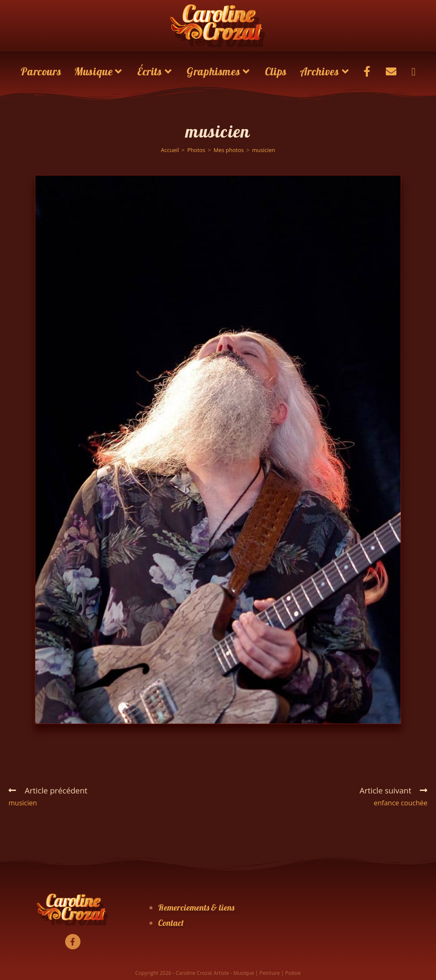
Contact (171, 923)
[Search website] (413, 72)
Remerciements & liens (196, 907)
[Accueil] (170, 150)
